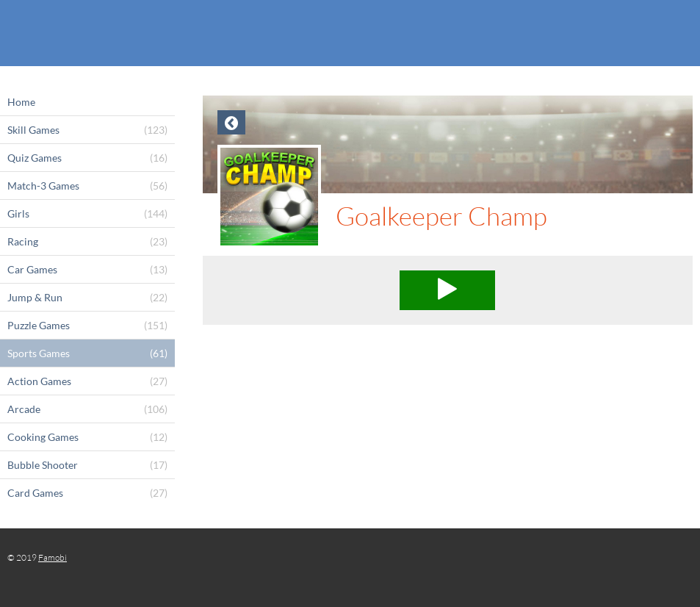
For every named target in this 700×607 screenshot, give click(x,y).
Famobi (53, 557)
